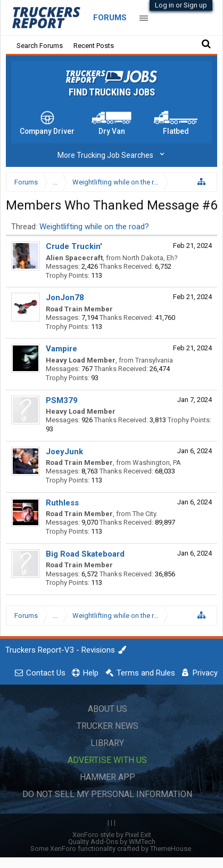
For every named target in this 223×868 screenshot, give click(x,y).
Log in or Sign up (181, 5)
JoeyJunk (64, 452)
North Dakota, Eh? (150, 258)
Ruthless (62, 503)
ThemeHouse (171, 849)
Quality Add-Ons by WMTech (112, 842)
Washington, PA (157, 463)
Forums (110, 18)
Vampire (61, 349)
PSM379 (62, 400)
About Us (108, 709)
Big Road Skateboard (85, 554)
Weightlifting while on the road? (94, 227)
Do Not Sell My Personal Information (107, 794)
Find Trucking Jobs (112, 92)
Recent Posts (94, 46)
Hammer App (108, 777)
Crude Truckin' (74, 246)
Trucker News (108, 726)
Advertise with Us (107, 760)
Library (107, 743)
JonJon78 (65, 298)
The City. (145, 514)
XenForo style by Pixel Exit (112, 835)
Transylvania (154, 360)
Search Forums (40, 46)
